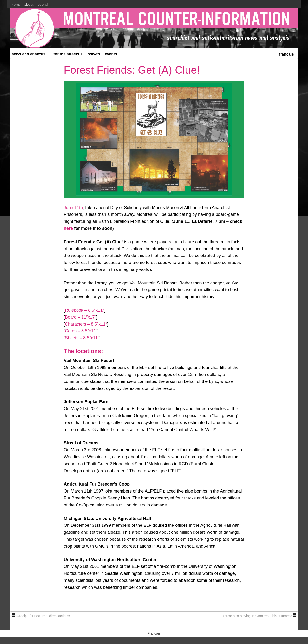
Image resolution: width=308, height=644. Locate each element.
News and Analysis (31, 55)
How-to (94, 54)
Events (111, 54)
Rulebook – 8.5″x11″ (85, 310)
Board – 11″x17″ (81, 317)
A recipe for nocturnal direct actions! (41, 616)
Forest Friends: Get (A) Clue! (132, 70)
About (29, 5)
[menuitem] (286, 54)
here (68, 228)
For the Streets (69, 55)
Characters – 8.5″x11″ (86, 324)
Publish (43, 5)
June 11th (73, 208)
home (16, 5)
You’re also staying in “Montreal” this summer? (260, 616)
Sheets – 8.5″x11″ (82, 338)
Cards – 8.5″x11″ (81, 331)
